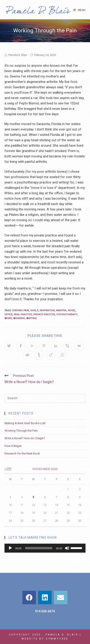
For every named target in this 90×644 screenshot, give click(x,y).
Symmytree (57, 639)
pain (17, 314)
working (19, 318)
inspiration (47, 310)
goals (34, 310)
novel (72, 310)
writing (32, 318)
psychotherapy (67, 314)
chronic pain (21, 310)
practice (26, 314)
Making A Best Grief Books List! (25, 423)
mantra (61, 310)
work (8, 318)
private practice (44, 314)
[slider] (39, 548)
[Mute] (67, 548)
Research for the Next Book (22, 453)
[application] (45, 548)
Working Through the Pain (21, 431)
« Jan (8, 468)
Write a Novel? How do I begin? (25, 438)
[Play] (10, 548)
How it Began (13, 446)
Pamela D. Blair (18, 55)
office (9, 314)
